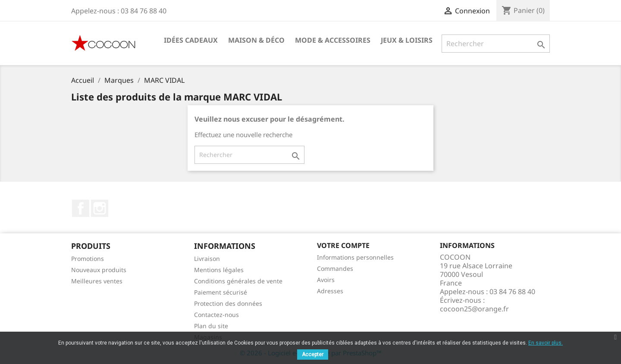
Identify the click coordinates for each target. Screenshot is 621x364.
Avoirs (326, 280)
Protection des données (228, 303)
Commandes (335, 268)
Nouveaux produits (99, 270)
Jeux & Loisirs (407, 40)
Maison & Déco (256, 40)
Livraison (207, 259)
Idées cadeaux (191, 40)
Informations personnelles (355, 257)
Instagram (100, 208)
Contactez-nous (216, 315)
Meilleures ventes (97, 281)
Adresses (330, 291)
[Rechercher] (496, 44)
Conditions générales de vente (238, 281)
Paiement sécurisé (221, 292)
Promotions (88, 259)
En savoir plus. (546, 343)
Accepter (313, 355)
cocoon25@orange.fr (474, 309)
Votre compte (343, 245)
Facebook (81, 208)
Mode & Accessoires (333, 40)
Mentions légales (219, 270)
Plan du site (211, 326)
